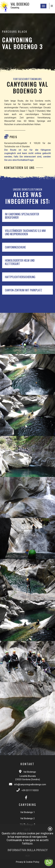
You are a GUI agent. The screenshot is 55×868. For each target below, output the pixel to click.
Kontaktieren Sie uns (19, 168)
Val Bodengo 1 (27, 812)
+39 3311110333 (30, 790)
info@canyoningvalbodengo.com (30, 784)
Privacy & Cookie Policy (28, 862)
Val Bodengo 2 (27, 818)
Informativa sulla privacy (27, 850)
